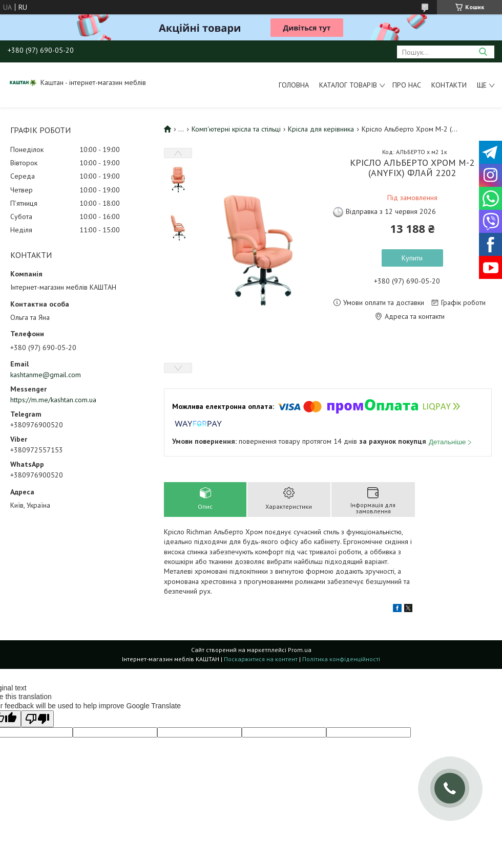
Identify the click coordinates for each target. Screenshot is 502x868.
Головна (294, 85)
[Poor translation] (37, 719)
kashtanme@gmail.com (46, 375)
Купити (412, 258)
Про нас (407, 85)
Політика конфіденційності (341, 659)
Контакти (449, 85)
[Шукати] (483, 52)
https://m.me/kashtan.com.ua (53, 400)
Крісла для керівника (321, 129)
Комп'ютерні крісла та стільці (236, 129)
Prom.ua (300, 650)
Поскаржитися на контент (261, 659)
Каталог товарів (348, 85)
